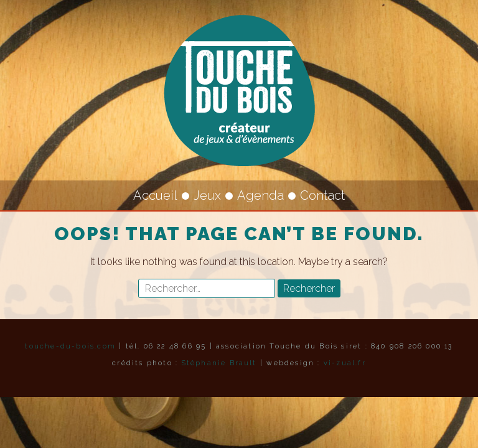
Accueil (155, 195)
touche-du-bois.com (70, 346)
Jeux (207, 195)
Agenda (260, 195)
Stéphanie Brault (219, 363)
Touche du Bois (239, 90)
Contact (322, 195)
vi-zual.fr (345, 363)
